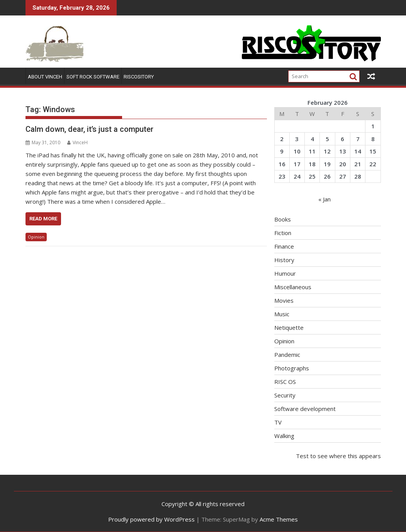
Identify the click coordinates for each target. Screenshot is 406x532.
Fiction (283, 233)
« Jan (324, 199)
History (284, 260)
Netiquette (289, 327)
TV (278, 422)
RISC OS (285, 382)
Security (285, 395)
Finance (284, 246)
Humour (285, 273)
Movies (284, 300)
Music (282, 314)
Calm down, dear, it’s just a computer (89, 129)
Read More (43, 219)
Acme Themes (279, 519)
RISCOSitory (139, 77)
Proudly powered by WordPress (151, 519)
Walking (284, 436)
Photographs (292, 368)
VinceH (77, 142)
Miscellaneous (293, 287)
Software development (305, 409)
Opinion (36, 237)
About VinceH (45, 77)
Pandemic (287, 355)
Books (283, 219)
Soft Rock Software (93, 77)
